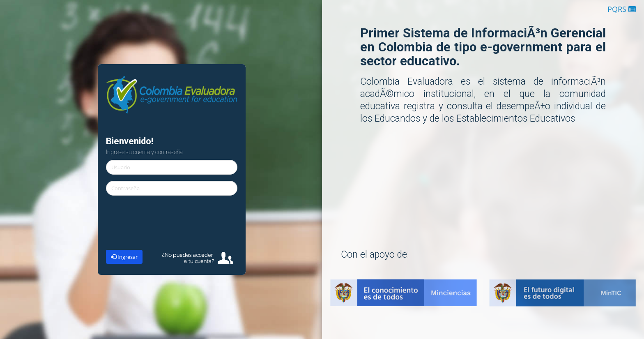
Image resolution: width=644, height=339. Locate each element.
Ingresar (124, 257)
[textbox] (172, 167)
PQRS (622, 9)
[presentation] (172, 226)
